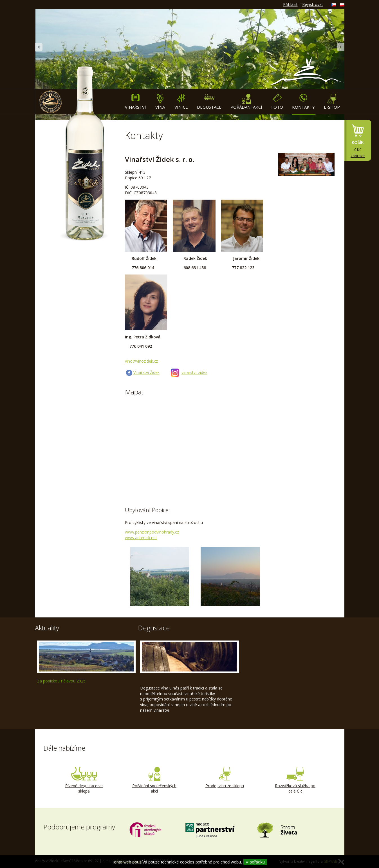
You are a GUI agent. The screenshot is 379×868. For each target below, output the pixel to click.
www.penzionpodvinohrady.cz (152, 532)
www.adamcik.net (141, 538)
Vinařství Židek (146, 372)
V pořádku (255, 862)
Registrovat (313, 4)
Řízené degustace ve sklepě (84, 780)
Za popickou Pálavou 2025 (61, 681)
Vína (160, 102)
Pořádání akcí (246, 102)
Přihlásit (290, 4)
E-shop (332, 102)
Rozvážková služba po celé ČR (295, 780)
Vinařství (135, 102)
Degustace (209, 102)
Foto (277, 102)
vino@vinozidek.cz (141, 361)
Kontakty (303, 102)
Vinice (181, 102)
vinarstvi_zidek (194, 372)
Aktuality (47, 628)
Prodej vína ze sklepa (225, 778)
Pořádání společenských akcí (154, 780)
